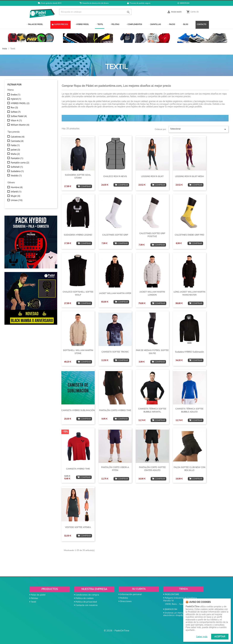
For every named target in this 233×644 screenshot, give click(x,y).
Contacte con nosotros (87, 605)
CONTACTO (201, 24)
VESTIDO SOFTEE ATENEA (78, 527)
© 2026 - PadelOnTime (117, 631)
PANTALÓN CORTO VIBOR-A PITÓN (115, 469)
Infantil (16, 192)
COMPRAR (84, 186)
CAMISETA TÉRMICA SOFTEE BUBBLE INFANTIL (152, 410)
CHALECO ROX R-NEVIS (115, 176)
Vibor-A (16, 121)
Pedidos (124, 598)
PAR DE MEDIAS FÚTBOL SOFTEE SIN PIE (152, 352)
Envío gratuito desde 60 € (50, 3)
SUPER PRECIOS (60, 24)
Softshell (17, 167)
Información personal (131, 594)
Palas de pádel (38, 595)
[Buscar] (95, 12)
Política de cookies (85, 598)
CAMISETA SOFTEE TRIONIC (115, 352)
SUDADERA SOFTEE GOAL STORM (78, 176)
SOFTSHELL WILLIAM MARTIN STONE (78, 352)
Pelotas (34, 598)
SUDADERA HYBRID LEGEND (78, 235)
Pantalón (17, 158)
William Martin (20, 125)
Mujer (15, 196)
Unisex (17, 200)
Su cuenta (139, 589)
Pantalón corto (20, 163)
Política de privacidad (86, 602)
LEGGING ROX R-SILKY (152, 176)
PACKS (171, 24)
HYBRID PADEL (20, 103)
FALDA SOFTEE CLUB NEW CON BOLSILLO (189, 469)
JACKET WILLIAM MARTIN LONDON (152, 293)
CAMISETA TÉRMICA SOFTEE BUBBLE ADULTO (189, 410)
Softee (16, 112)
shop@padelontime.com (188, 615)
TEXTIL (100, 24)
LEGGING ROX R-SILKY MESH (189, 176)
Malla (15, 154)
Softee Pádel (19, 116)
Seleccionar (199, 129)
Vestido (16, 176)
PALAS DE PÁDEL (35, 24)
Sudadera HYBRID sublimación (189, 352)
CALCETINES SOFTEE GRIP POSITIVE (152, 235)
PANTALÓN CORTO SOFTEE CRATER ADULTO (152, 469)
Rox (14, 108)
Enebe (16, 95)
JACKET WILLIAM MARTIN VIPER (115, 293)
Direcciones (126, 601)
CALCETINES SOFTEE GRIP (115, 235)
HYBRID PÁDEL (82, 24)
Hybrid (16, 99)
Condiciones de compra (87, 595)
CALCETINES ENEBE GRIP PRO (189, 235)
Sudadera (17, 171)
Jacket (15, 150)
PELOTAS (115, 24)
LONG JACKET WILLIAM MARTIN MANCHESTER (189, 293)
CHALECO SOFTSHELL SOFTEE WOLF (78, 293)
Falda (15, 145)
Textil (34, 602)
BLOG (185, 24)
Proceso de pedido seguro (139, 3)
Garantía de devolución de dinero (94, 3)
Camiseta (17, 141)
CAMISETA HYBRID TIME (78, 469)
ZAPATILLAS (155, 24)
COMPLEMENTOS (134, 24)
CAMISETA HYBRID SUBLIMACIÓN (78, 410)
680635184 (183, 3)
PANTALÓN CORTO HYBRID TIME (115, 410)
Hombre (17, 187)
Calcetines (18, 137)
